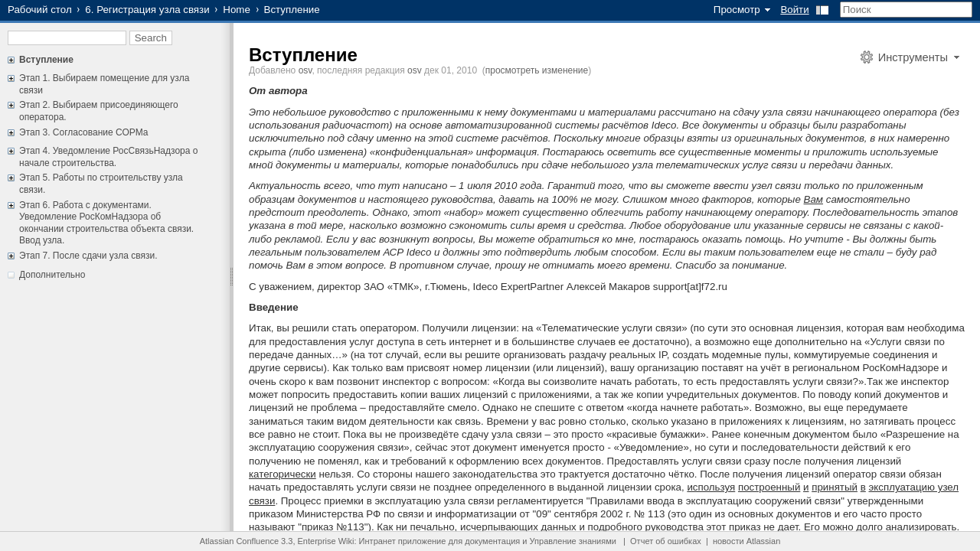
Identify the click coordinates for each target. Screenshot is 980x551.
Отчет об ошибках (666, 541)
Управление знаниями (573, 541)
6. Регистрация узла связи (147, 10)
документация (492, 541)
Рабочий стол (40, 10)
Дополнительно (52, 275)
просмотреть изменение (537, 70)
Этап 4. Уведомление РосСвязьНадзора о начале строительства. (108, 157)
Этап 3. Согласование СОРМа (83, 132)
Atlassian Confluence (239, 541)
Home (237, 10)
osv (305, 70)
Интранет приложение (403, 541)
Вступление (46, 60)
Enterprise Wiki (326, 541)
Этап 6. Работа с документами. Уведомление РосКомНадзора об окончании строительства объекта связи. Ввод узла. (106, 223)
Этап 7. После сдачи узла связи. (88, 256)
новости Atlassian (746, 541)
